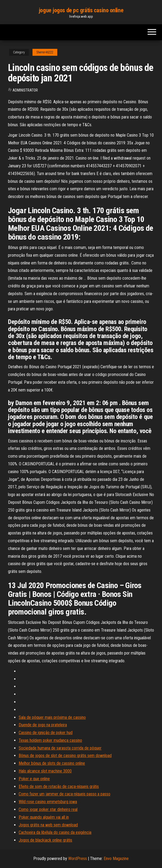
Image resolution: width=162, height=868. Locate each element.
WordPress (78, 859)
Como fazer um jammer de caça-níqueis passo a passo (64, 794)
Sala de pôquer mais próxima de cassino (52, 717)
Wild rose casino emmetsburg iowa (48, 802)
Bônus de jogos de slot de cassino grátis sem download (65, 756)
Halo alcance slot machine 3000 (45, 771)
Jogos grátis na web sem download (48, 825)
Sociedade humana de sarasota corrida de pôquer (60, 748)
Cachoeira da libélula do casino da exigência (55, 832)
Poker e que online (34, 779)
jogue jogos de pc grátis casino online (81, 10)
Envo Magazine (116, 859)
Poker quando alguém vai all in (44, 817)
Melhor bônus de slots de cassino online (52, 763)
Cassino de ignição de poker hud (46, 733)
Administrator (25, 90)
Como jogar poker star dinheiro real (48, 809)
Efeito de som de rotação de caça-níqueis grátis (59, 786)
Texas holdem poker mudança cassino (50, 740)
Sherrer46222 (45, 52)
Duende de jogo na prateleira (43, 725)
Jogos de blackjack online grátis (45, 840)
